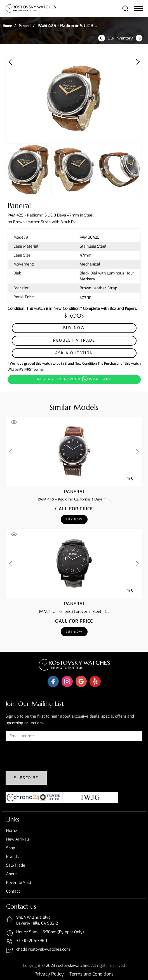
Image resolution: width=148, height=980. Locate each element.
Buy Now (74, 328)
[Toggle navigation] (138, 8)
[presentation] (48, 756)
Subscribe (26, 778)
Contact (13, 891)
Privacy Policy (49, 974)
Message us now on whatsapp (74, 379)
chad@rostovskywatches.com (43, 949)
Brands (12, 857)
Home (7, 26)
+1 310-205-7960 (32, 941)
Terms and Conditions (91, 974)
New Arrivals (18, 839)
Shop (11, 848)
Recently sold (19, 883)
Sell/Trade (16, 865)
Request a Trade (74, 340)
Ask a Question (74, 353)
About (11, 874)
